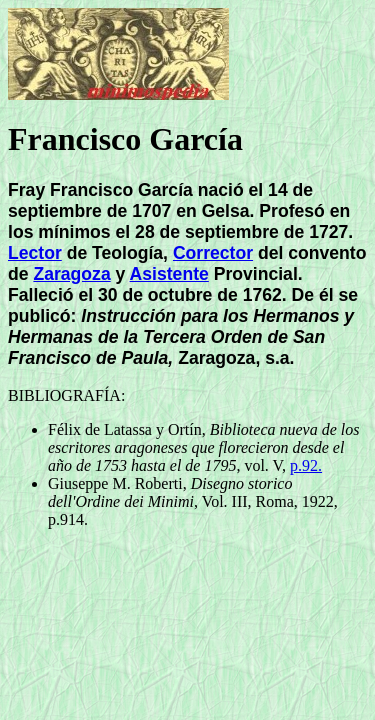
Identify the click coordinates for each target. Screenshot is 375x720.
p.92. (306, 465)
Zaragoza (71, 274)
